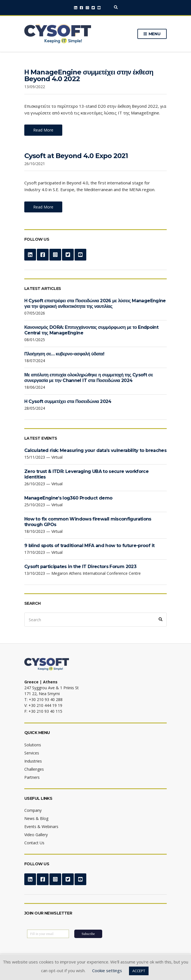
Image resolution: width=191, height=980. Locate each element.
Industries (33, 761)
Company (33, 810)
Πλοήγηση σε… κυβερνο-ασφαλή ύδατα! (64, 354)
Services (32, 753)
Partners (32, 777)
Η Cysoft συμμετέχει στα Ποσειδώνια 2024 (68, 401)
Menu (152, 34)
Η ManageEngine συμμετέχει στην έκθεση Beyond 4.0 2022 (89, 75)
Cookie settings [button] (107, 970)
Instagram (87, 8)
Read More (43, 130)
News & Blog (36, 818)
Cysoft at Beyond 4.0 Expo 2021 (76, 156)
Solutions (33, 745)
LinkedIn (76, 8)
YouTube (99, 8)
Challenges (34, 769)
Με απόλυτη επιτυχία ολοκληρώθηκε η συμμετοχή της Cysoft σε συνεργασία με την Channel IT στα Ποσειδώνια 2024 (89, 378)
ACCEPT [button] (139, 971)
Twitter (93, 8)
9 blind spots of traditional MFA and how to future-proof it (89, 546)
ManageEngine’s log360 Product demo (68, 498)
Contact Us (34, 843)
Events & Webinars (41, 827)
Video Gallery (36, 835)
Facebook (81, 8)
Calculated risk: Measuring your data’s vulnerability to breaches (95, 450)
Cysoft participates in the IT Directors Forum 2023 (80, 567)
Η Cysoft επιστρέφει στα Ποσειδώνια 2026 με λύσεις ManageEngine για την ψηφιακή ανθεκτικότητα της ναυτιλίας (95, 303)
